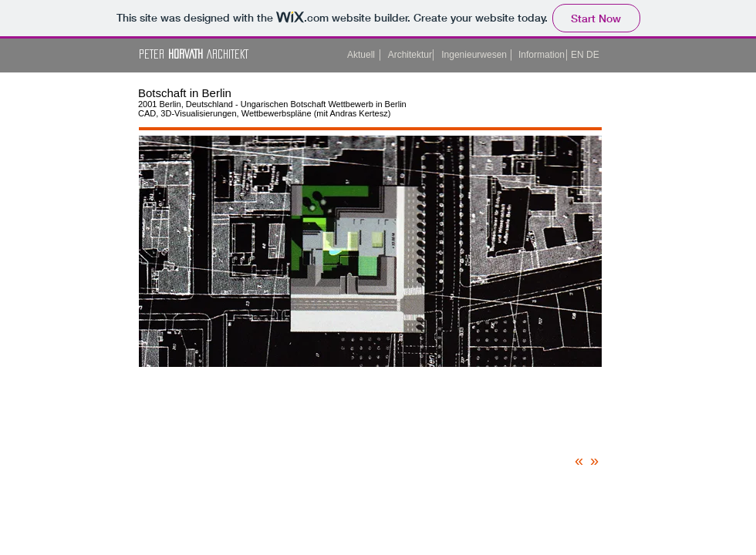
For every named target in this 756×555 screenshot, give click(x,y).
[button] (579, 55)
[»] (598, 460)
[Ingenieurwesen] (472, 55)
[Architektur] (408, 55)
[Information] (540, 55)
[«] (582, 460)
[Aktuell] (359, 55)
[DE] (594, 55)
